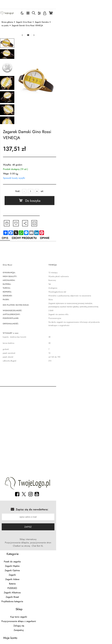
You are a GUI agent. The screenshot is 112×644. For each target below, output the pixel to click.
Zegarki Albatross (20, 572)
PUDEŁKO (20, 567)
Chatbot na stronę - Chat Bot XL (89, 525)
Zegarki (20, 554)
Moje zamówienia (20, 596)
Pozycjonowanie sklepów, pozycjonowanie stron (49, 525)
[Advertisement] (56, 398)
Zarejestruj (90, 554)
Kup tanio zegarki (90, 541)
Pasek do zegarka (20, 541)
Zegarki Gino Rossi (26, 16)
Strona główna (10, 16)
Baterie (20, 563)
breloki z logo (24, 622)
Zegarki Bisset (20, 576)
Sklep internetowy (16, 525)
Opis (8, 223)
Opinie (52, 223)
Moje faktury (20, 600)
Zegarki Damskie (44, 16)
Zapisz (56, 513)
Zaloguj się (90, 550)
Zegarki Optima (20, 550)
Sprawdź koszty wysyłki (16, 163)
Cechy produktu (30, 223)
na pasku (58, 16)
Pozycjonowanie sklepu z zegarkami (90, 545)
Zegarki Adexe (20, 558)
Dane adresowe (20, 609)
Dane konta (20, 605)
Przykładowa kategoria (20, 581)
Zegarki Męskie (20, 545)
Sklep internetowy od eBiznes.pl (56, 617)
